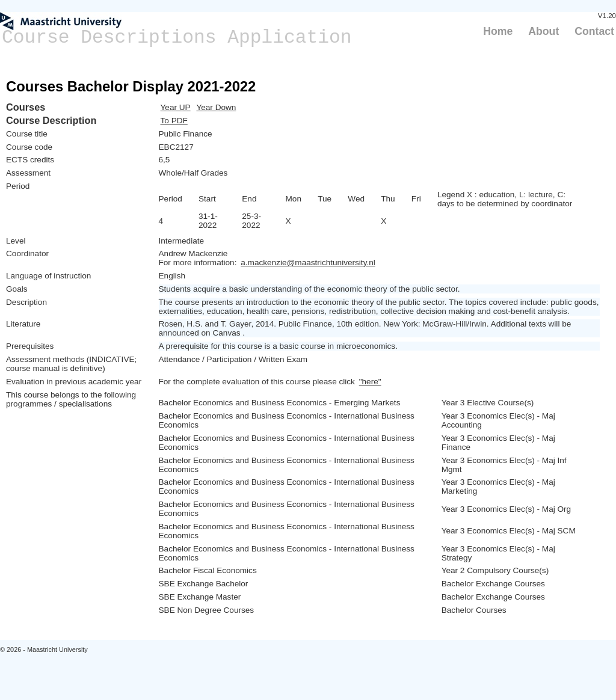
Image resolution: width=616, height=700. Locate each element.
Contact (594, 31)
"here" (370, 382)
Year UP (176, 107)
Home (498, 31)
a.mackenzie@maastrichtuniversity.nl (308, 262)
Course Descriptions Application (177, 38)
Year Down (216, 107)
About (544, 31)
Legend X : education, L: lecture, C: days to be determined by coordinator (505, 199)
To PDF (174, 121)
